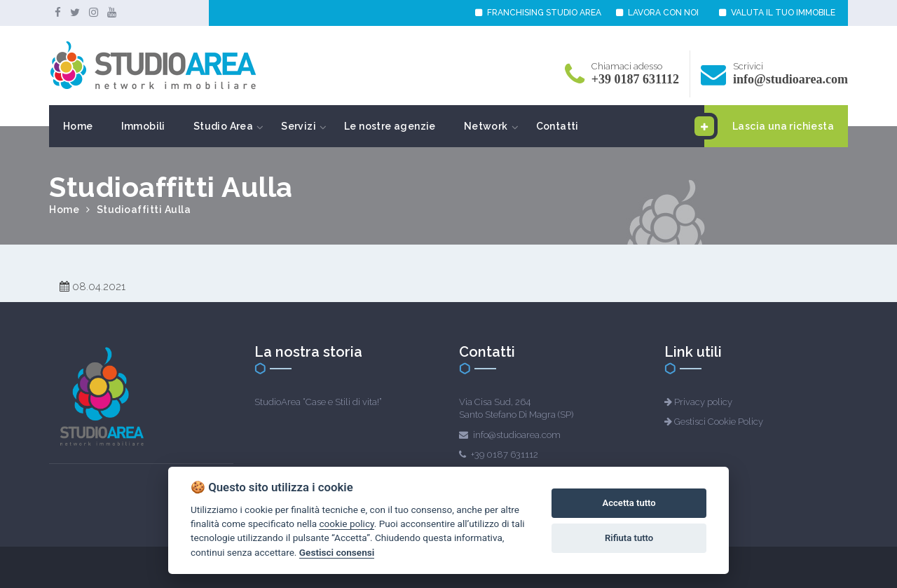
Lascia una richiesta (769, 126)
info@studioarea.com (790, 79)
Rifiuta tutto (629, 538)
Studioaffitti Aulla (144, 210)
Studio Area (223, 126)
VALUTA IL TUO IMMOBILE (777, 13)
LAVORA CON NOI (657, 13)
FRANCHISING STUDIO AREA (538, 13)
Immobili (143, 126)
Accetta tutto (629, 503)
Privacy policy (703, 402)
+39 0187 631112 (635, 79)
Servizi (299, 126)
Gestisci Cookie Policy (719, 422)
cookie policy (346, 524)
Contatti (557, 126)
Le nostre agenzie (390, 126)
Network (486, 126)
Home (78, 126)
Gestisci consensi (337, 552)
